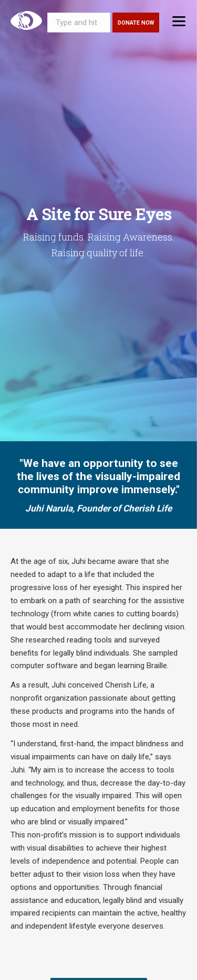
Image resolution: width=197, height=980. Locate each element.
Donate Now (136, 23)
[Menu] (179, 21)
